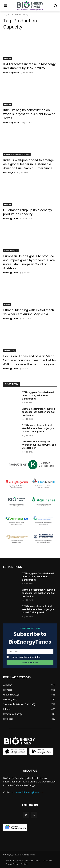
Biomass (8, 59)
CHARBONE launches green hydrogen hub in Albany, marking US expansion (39, 445)
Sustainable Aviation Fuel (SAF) (17, 155)
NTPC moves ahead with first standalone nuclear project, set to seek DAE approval (38, 428)
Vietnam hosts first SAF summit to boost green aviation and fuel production (38, 412)
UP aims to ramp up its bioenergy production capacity (28, 212)
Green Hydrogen (11, 251)
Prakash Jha (9, 172)
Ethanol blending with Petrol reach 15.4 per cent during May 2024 (29, 312)
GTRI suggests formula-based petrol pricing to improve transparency (38, 396)
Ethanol (7, 305)
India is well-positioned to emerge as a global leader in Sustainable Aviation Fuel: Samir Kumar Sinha (28, 164)
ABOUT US (30, 771)
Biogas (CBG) (10, 351)
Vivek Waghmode (11, 72)
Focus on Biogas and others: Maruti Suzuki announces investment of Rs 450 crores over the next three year (30, 360)
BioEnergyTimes (11, 218)
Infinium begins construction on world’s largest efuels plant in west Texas (29, 114)
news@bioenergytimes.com (30, 792)
